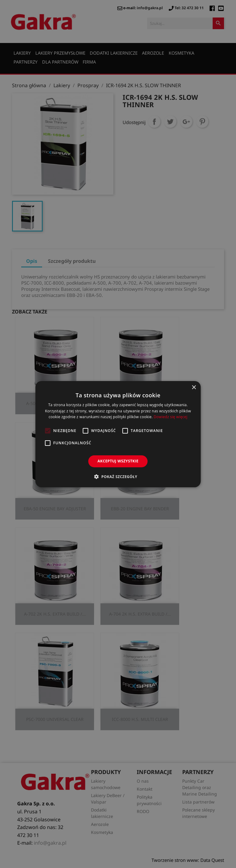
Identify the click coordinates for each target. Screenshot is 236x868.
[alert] (118, 434)
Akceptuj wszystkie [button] (118, 461)
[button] (118, 477)
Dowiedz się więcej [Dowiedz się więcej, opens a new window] (171, 417)
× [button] (194, 387)
